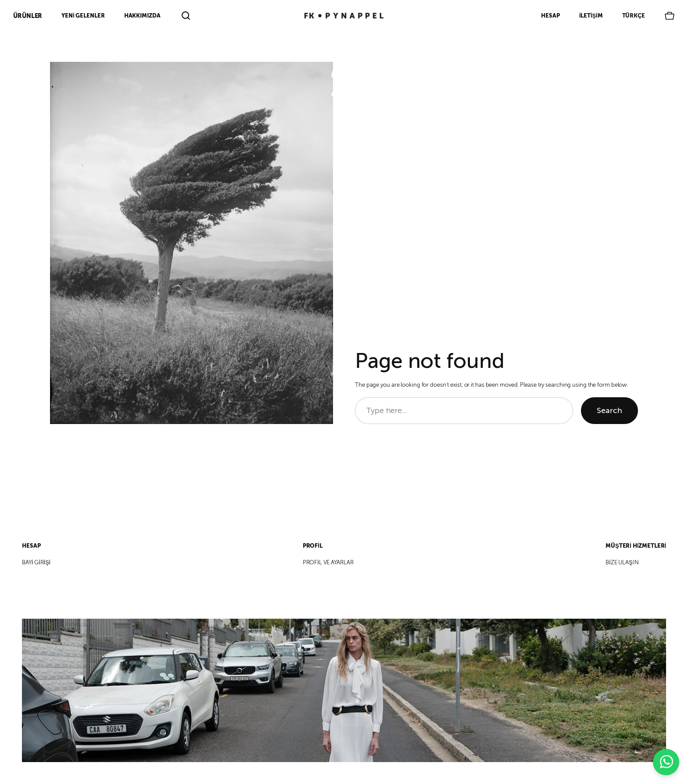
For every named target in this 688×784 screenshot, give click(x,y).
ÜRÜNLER (28, 16)
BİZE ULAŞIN (622, 563)
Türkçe (634, 16)
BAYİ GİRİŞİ (36, 563)
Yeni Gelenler (83, 16)
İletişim (591, 16)
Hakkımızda (142, 16)
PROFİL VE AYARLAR (328, 563)
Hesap (550, 16)
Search (609, 410)
